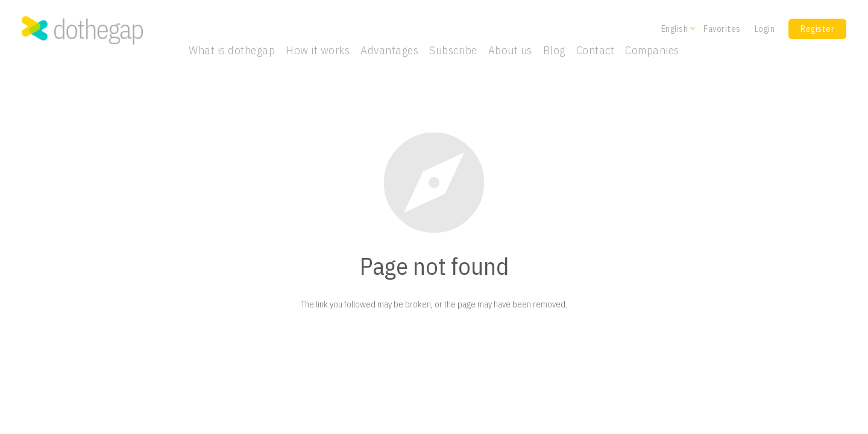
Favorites (722, 29)
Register (817, 29)
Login (765, 29)
